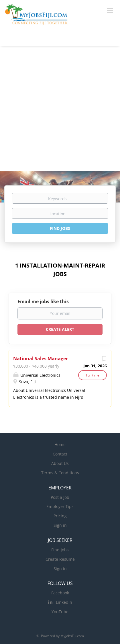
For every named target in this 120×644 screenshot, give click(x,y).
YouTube (60, 612)
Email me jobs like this (43, 301)
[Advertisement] (60, 109)
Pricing (60, 516)
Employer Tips (60, 506)
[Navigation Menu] (110, 10)
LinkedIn (64, 602)
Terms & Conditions (60, 473)
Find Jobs (60, 228)
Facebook (60, 593)
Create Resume (60, 559)
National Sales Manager (41, 359)
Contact (60, 454)
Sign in (60, 525)
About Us (60, 463)
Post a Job (60, 497)
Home (60, 444)
